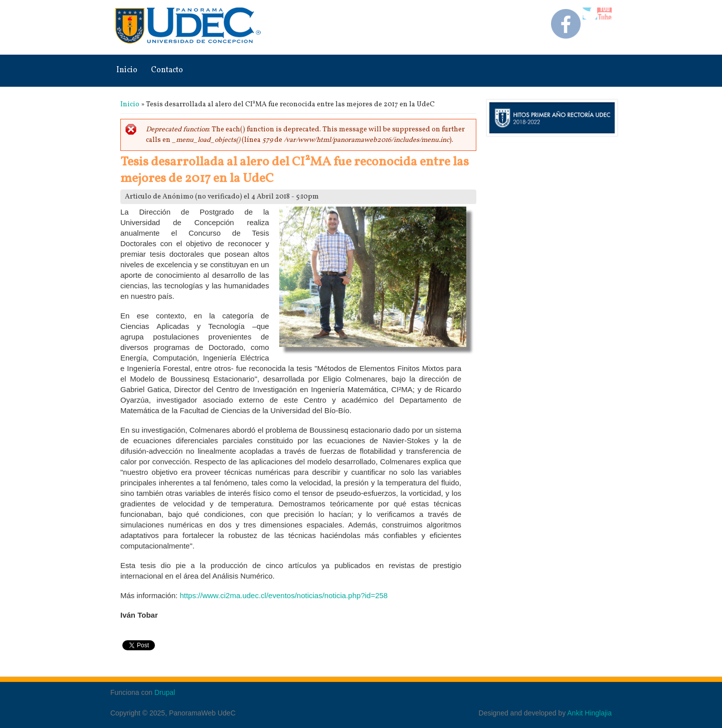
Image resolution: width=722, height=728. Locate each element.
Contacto (167, 70)
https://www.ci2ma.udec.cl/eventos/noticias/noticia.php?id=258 (284, 595)
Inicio (127, 70)
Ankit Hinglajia (589, 713)
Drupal (165, 692)
